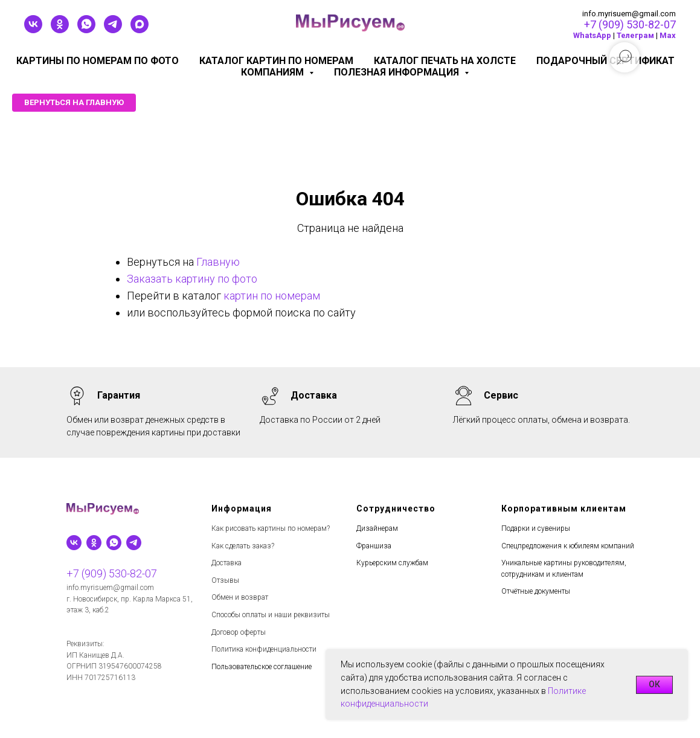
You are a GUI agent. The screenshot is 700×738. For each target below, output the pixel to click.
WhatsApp (592, 35)
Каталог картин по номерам (276, 61)
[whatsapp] (86, 30)
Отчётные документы (536, 591)
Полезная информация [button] (398, 72)
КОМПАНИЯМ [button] (274, 72)
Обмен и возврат (240, 597)
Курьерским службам (392, 563)
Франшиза (374, 546)
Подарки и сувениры (536, 528)
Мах (668, 35)
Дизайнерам (377, 528)
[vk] (33, 30)
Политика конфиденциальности (264, 649)
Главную (218, 262)
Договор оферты (239, 632)
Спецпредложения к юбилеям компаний (568, 546)
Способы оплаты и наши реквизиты (271, 615)
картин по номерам (272, 296)
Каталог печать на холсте (445, 61)
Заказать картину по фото (192, 279)
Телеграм (635, 35)
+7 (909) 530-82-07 (630, 24)
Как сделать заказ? (243, 546)
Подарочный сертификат (605, 61)
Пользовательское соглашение (262, 667)
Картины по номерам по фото (98, 61)
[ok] (60, 30)
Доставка (226, 563)
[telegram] (113, 30)
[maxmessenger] (140, 30)
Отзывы (225, 580)
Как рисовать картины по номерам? (271, 528)
